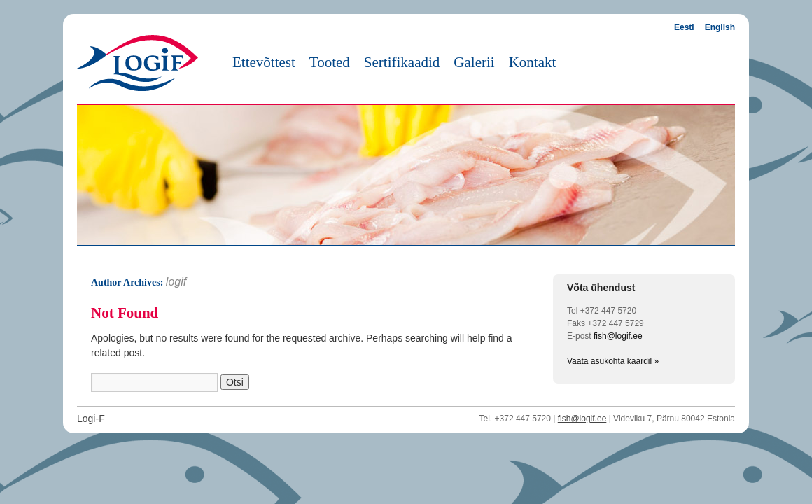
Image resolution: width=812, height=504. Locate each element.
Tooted (330, 62)
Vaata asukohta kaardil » (613, 361)
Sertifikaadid (402, 62)
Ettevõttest (264, 62)
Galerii (474, 62)
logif (176, 282)
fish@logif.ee (618, 336)
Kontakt (533, 62)
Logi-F (91, 419)
